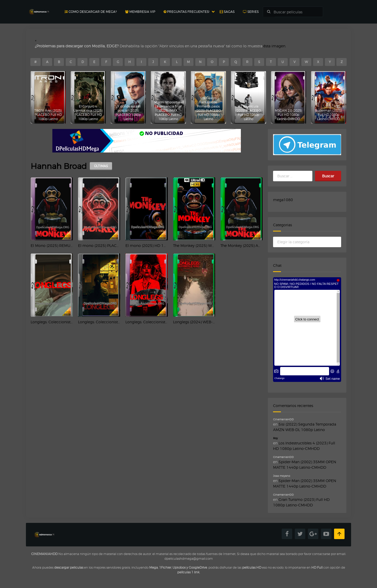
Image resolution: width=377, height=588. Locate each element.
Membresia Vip (140, 12)
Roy (275, 438)
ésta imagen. (275, 46)
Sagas (227, 12)
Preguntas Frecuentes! (186, 12)
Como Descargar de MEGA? (91, 12)
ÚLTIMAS (101, 166)
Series (251, 12)
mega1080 (283, 200)
